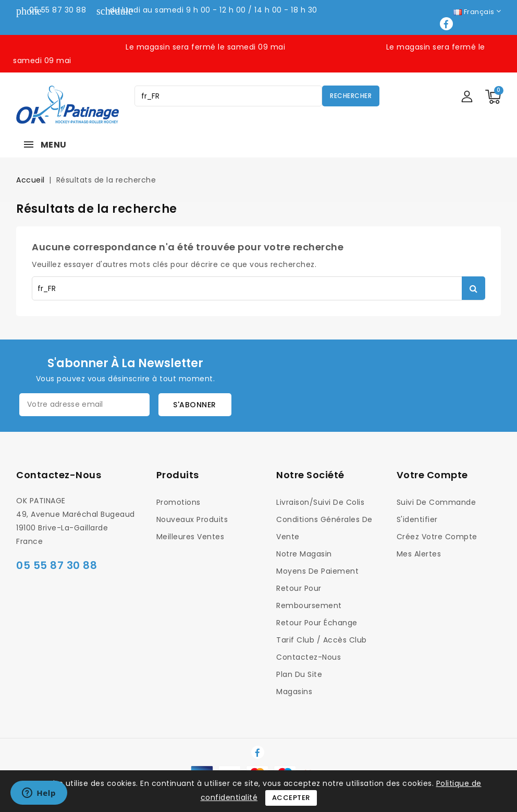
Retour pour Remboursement (309, 597)
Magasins (294, 692)
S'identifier (417, 519)
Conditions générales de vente (324, 528)
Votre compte (432, 475)
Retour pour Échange (317, 623)
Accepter (291, 798)
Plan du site (299, 674)
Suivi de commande (436, 502)
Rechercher (351, 96)
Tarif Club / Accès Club (322, 640)
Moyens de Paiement (317, 571)
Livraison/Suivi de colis (320, 502)
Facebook (447, 24)
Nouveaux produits (192, 519)
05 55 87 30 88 (58, 10)
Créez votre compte (437, 537)
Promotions (179, 502)
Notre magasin (304, 554)
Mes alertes (419, 554)
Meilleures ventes (190, 537)
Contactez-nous (59, 475)
